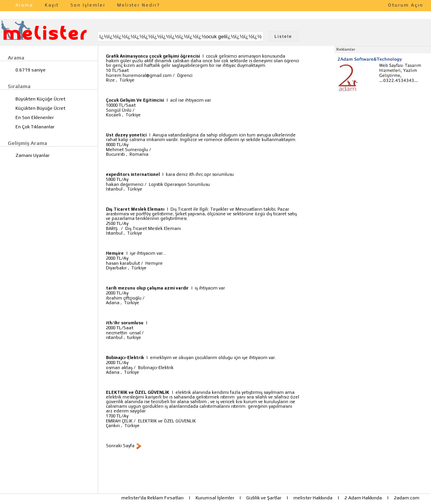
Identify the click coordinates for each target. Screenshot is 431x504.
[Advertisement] (383, 142)
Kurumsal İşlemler (215, 498)
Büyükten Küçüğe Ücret (40, 99)
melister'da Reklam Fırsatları (152, 498)
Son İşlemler (88, 5)
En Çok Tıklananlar (35, 127)
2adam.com (407, 498)
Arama (24, 5)
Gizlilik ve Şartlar (264, 498)
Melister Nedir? (139, 5)
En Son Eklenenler (35, 117)
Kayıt (52, 5)
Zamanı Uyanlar (32, 155)
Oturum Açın (406, 5)
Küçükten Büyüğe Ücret (40, 108)
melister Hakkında (313, 498)
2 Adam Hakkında (363, 498)
